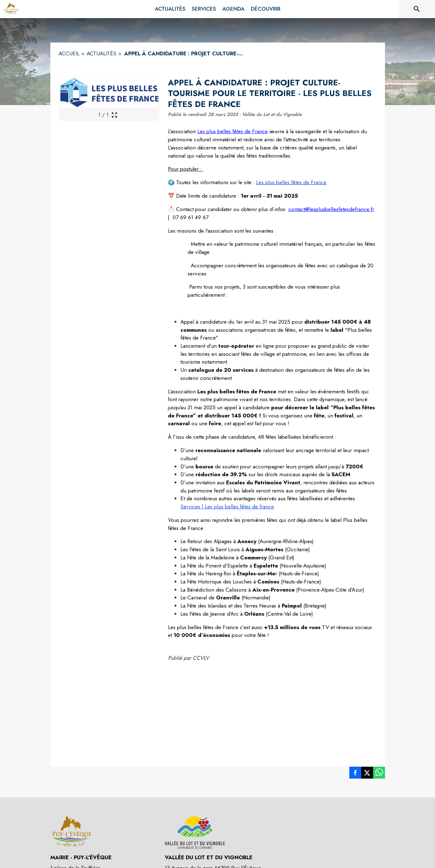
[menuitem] (170, 9)
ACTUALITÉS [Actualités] (101, 53)
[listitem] (355, 774)
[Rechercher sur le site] (417, 9)
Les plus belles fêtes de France (233, 131)
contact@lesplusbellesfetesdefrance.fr (331, 209)
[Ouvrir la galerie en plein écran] (114, 115)
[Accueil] (11, 9)
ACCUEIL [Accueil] (69, 53)
